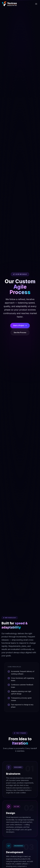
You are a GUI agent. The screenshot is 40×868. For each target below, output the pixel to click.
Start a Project (20, 325)
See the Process (20, 332)
